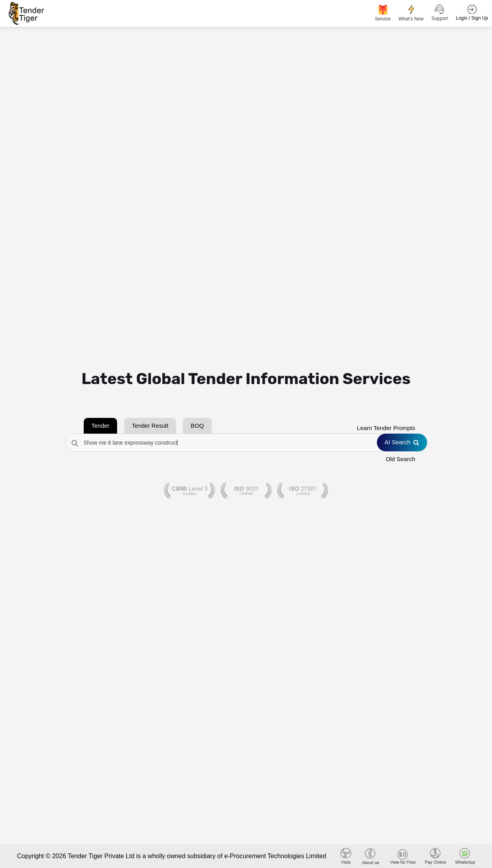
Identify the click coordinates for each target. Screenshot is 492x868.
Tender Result (150, 426)
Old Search (400, 459)
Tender (101, 426)
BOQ (197, 426)
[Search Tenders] (246, 443)
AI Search (402, 442)
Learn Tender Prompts (386, 428)
